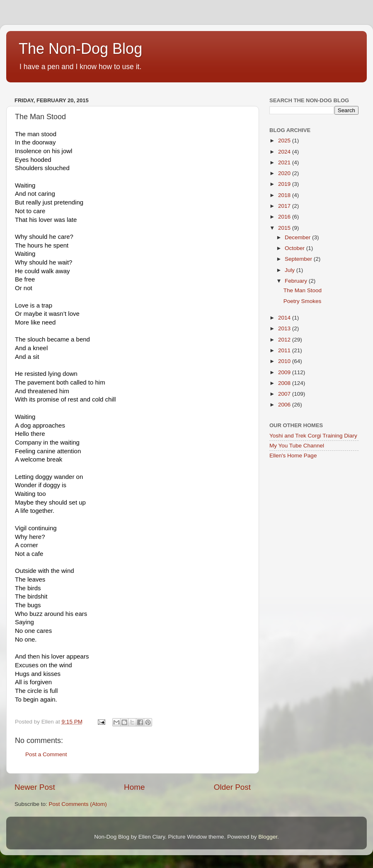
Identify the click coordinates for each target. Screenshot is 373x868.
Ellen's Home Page (293, 456)
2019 (285, 184)
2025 (285, 141)
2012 (285, 340)
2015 (285, 228)
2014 (285, 318)
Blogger (268, 837)
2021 (285, 162)
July (291, 270)
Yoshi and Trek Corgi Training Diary (313, 436)
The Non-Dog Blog (80, 49)
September (299, 259)
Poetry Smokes (303, 301)
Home (134, 787)
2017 (285, 206)
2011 (285, 350)
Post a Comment (46, 754)
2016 (285, 217)
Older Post (232, 787)
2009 (285, 372)
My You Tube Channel (297, 446)
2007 (285, 394)
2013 (285, 328)
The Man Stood (303, 290)
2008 (285, 383)
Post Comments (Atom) (78, 804)
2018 (285, 195)
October (295, 248)
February (297, 281)
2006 (285, 405)
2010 (285, 361)
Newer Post (35, 787)
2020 (285, 173)
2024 (285, 152)
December (298, 237)
